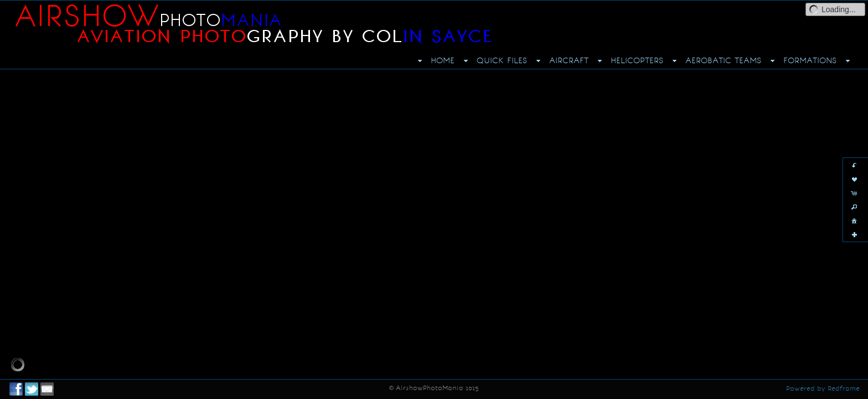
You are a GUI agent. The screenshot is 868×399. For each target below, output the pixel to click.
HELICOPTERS (637, 60)
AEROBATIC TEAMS (723, 60)
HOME (443, 60)
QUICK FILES (502, 60)
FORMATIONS (810, 60)
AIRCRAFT (569, 60)
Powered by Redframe (823, 388)
